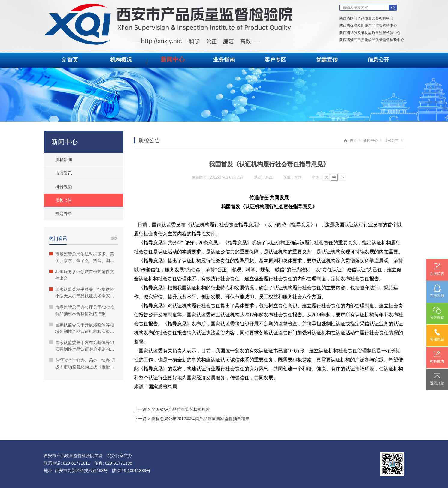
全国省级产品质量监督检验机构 (181, 409)
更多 (114, 238)
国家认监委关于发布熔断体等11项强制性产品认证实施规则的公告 (82, 346)
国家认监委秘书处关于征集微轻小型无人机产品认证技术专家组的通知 (82, 293)
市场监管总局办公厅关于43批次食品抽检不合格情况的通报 (82, 310)
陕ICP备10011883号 (131, 471)
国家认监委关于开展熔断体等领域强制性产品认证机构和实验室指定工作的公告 (82, 328)
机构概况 (121, 60)
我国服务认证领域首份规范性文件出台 (82, 275)
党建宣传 (327, 60)
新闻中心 (173, 59)
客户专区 (275, 60)
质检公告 (392, 140)
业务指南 (224, 60)
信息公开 (378, 60)
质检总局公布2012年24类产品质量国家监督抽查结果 (200, 419)
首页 (70, 60)
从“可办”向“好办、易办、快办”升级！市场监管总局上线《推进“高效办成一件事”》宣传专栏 (82, 364)
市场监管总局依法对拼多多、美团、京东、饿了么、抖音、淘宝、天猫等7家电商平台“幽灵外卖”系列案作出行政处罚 (82, 258)
